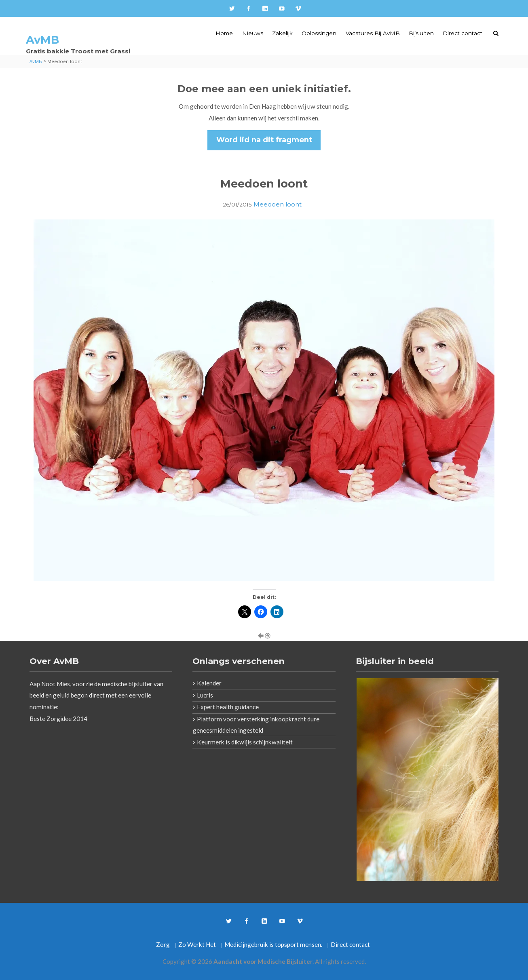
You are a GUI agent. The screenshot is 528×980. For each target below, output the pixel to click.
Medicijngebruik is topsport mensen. (273, 944)
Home (224, 33)
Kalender (209, 683)
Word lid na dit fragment (264, 140)
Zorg (163, 944)
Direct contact (463, 33)
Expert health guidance (228, 707)
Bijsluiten (421, 33)
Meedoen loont (278, 204)
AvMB (42, 40)
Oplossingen (319, 33)
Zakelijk (282, 33)
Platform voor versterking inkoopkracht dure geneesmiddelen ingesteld (256, 725)
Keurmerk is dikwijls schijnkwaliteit (245, 742)
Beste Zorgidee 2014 (58, 719)
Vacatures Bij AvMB (373, 33)
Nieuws (253, 33)
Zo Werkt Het (197, 944)
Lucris (205, 695)
